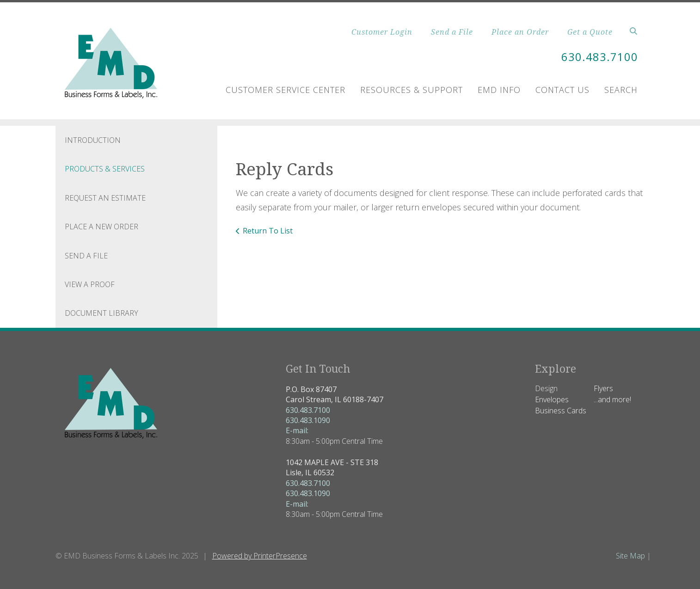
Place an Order (520, 32)
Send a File (452, 32)
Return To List (268, 231)
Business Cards (561, 411)
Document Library (101, 313)
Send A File (86, 256)
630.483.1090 (308, 420)
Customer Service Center (286, 90)
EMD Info (499, 90)
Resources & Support (411, 90)
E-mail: (297, 430)
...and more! (612, 399)
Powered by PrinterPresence (260, 556)
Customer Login (382, 32)
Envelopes (552, 399)
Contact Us (562, 90)
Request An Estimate (105, 198)
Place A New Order (101, 227)
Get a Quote (590, 32)
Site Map (630, 556)
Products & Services (105, 169)
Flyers (603, 388)
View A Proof (90, 284)
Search (621, 90)
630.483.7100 (600, 57)
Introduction (93, 140)
